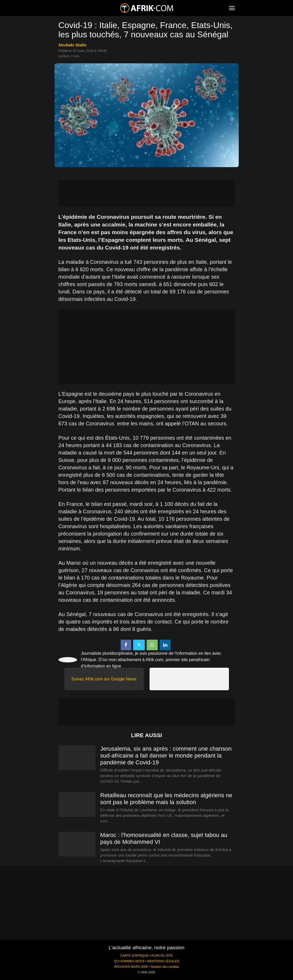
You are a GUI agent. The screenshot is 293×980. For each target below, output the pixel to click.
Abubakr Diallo (73, 45)
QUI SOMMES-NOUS (129, 961)
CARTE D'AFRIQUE (134, 956)
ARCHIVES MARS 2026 (131, 967)
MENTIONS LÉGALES (163, 961)
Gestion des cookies (165, 967)
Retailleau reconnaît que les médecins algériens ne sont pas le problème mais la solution (166, 799)
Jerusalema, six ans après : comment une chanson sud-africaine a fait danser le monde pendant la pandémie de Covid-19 (166, 756)
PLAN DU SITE (162, 956)
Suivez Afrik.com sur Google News (104, 679)
